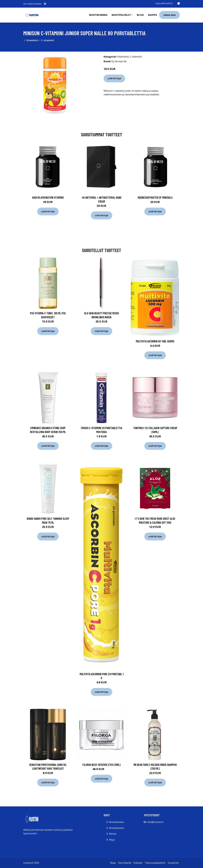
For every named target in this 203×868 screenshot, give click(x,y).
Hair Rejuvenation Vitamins (48, 197)
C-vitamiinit (48, 40)
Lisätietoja (114, 78)
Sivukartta (173, 863)
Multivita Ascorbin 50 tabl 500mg (155, 341)
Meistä (113, 834)
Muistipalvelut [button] (121, 15)
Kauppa (153, 15)
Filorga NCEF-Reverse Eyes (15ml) (101, 765)
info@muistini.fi (155, 822)
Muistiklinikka (98, 15)
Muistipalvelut (117, 828)
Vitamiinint (32, 40)
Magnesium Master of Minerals (155, 197)
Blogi (140, 15)
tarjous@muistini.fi (164, 3)
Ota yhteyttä (125, 863)
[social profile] (45, 4)
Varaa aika (169, 15)
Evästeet (138, 863)
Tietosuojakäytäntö (155, 863)
